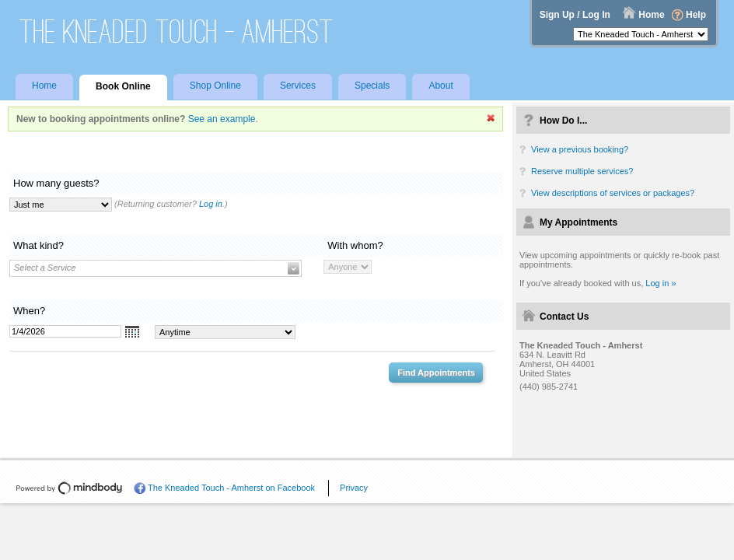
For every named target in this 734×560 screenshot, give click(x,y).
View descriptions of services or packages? (613, 193)
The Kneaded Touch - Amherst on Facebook (231, 488)
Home (651, 15)
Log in (211, 204)
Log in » (661, 283)
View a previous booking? (580, 149)
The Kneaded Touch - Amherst (177, 31)
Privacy (354, 488)
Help (696, 15)
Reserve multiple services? (582, 171)
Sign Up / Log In (575, 15)
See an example (222, 119)
